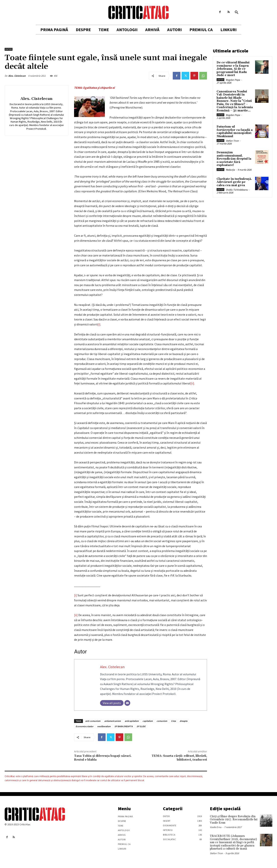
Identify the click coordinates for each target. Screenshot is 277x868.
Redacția (230, 170)
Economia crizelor (84, 726)
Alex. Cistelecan (17, 76)
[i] (99, 324)
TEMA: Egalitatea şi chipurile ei (94, 88)
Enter (9, 49)
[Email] (127, 703)
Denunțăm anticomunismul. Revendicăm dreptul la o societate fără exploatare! (234, 159)
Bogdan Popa (233, 80)
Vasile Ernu (216, 827)
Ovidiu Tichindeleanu (237, 190)
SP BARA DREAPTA (124, 726)
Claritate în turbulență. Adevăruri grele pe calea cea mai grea (234, 182)
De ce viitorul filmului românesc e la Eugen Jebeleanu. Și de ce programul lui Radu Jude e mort (233, 69)
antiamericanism (113, 721)
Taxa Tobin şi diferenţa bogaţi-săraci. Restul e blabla (103, 758)
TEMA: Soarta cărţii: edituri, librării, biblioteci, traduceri (179, 758)
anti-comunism (93, 721)
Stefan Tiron (232, 141)
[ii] (192, 383)
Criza (173, 721)
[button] (237, 12)
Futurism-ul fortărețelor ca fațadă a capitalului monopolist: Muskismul (235, 132)
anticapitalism (132, 721)
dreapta (184, 721)
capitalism (148, 721)
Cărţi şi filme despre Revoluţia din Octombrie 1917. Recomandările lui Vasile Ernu (234, 820)
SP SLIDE (141, 726)
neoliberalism (104, 726)
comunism (162, 721)
